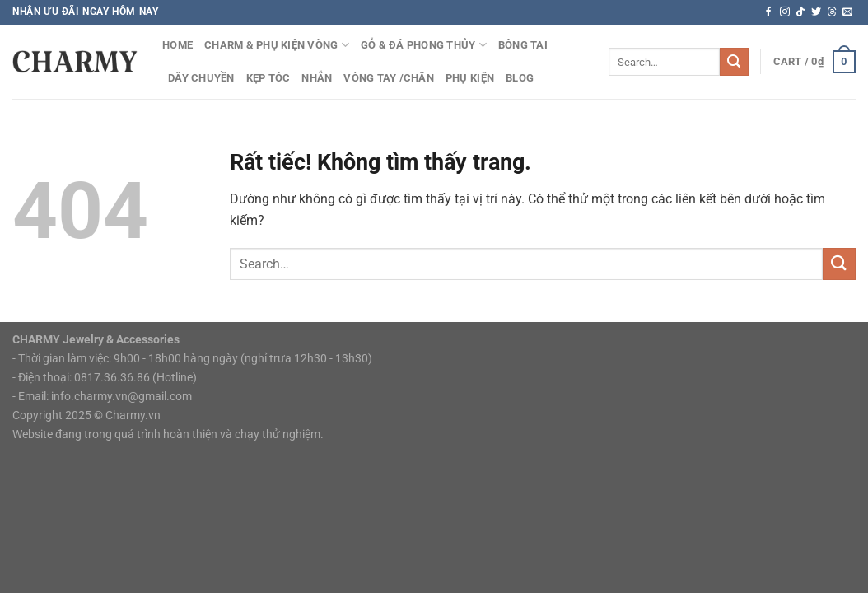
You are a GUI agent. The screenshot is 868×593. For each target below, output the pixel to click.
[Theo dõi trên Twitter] (816, 12)
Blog (520, 78)
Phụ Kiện (470, 78)
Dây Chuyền (201, 78)
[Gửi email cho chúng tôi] (847, 12)
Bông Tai (523, 45)
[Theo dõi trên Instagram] (785, 12)
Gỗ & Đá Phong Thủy (424, 45)
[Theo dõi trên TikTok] (800, 12)
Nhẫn (317, 78)
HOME (177, 45)
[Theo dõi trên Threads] (832, 12)
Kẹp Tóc (268, 78)
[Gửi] (734, 62)
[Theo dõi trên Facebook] (768, 12)
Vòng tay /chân (389, 78)
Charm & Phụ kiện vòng (277, 45)
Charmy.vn (133, 416)
